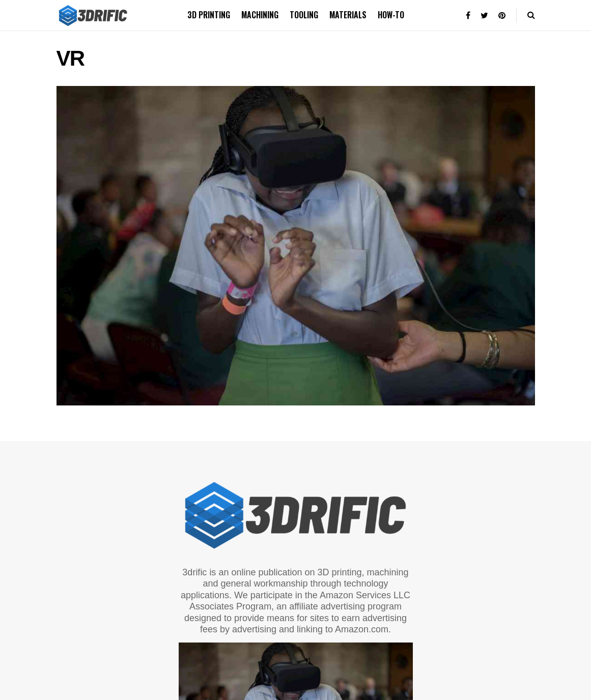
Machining (260, 15)
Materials (348, 15)
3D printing (209, 15)
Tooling (304, 15)
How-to (391, 15)
